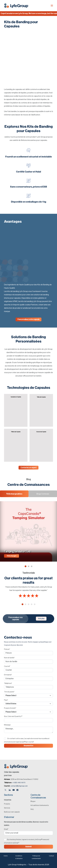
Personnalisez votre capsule (28, 319)
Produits (7, 804)
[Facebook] (17, 790)
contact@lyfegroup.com (19, 786)
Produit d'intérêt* (10, 708)
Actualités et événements (40, 805)
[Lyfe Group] (17, 6)
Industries (8, 800)
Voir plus (41, 619)
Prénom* (7, 649)
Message (7, 725)
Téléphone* (8, 683)
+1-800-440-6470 (19, 783)
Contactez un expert (28, 468)
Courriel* (7, 666)
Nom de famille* (9, 658)
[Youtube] (14, 790)
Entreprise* (8, 675)
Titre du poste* (9, 692)
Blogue (33, 801)
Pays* (6, 700)
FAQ (32, 809)
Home (6, 856)
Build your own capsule (12, 812)
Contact (51, 856)
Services (7, 808)
